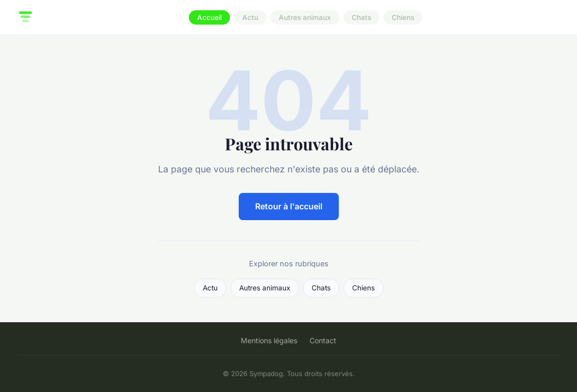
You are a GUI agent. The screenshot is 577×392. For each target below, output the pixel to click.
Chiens (403, 17)
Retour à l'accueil (289, 206)
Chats (361, 17)
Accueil (209, 17)
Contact (323, 340)
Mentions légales (269, 340)
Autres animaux (305, 17)
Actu (250, 17)
